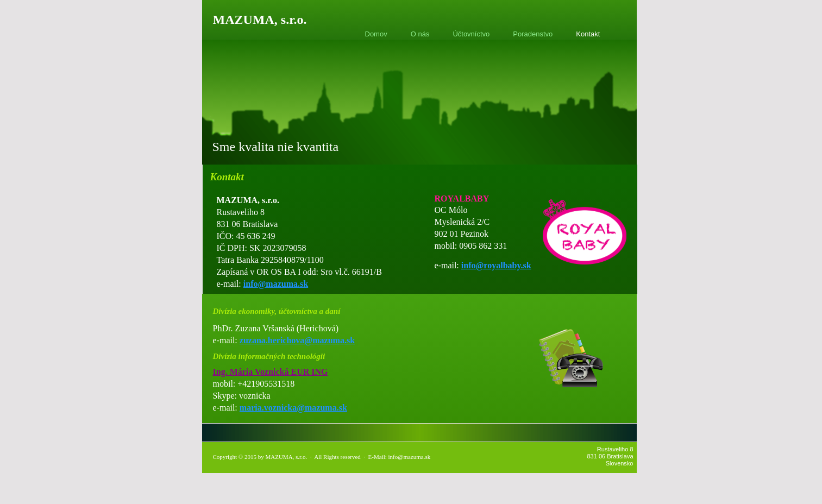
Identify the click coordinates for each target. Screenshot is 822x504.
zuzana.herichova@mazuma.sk (297, 340)
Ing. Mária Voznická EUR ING (271, 372)
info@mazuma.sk (276, 284)
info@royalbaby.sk (496, 265)
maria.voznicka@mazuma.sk (293, 408)
